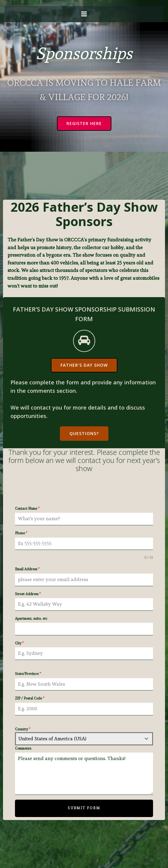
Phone (21, 533)
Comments (23, 748)
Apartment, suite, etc (31, 619)
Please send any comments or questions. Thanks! (84, 774)
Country (23, 729)
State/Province (28, 674)
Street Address (28, 594)
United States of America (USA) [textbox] (52, 739)
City (19, 643)
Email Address (27, 569)
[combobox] (84, 739)
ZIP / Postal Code (30, 698)
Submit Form (84, 808)
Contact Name (27, 509)
